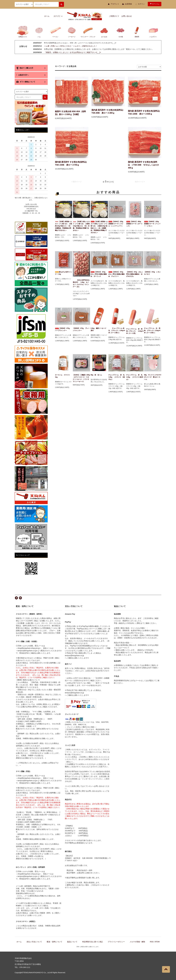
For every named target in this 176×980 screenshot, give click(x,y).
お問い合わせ (127, 16)
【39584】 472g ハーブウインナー (63, 329)
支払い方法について (34, 942)
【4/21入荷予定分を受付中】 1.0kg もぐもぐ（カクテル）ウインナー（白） (81, 283)
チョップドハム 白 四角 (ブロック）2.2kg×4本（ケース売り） (152, 330)
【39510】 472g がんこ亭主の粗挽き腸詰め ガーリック (99, 274)
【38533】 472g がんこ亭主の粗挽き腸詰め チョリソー (116, 274)
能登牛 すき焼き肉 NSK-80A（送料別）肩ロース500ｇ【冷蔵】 (70, 113)
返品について (72, 942)
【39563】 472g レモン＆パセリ (152, 273)
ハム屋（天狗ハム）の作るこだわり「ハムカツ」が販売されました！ (71, 46)
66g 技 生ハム (96, 375)
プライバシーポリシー (116, 942)
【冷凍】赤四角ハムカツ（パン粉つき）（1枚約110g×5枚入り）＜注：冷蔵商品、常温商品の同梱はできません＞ (63, 226)
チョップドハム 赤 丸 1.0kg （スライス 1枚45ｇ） (135, 377)
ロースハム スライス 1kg (63, 376)
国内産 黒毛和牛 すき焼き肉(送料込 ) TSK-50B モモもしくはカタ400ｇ (143, 165)
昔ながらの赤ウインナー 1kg (64, 273)
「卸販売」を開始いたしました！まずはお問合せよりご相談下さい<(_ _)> (73, 52)
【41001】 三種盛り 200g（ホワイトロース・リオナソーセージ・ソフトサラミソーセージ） (81, 378)
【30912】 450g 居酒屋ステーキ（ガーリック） (134, 224)
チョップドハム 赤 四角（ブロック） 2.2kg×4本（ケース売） (135, 331)
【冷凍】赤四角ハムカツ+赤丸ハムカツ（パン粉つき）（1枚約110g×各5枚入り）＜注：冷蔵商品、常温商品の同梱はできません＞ (99, 227)
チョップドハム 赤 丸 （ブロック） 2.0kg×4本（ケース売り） (117, 330)
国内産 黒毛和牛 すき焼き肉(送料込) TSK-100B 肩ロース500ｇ (144, 112)
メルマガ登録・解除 (137, 942)
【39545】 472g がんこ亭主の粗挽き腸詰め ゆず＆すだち (135, 274)
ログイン (141, 4)
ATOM (157, 942)
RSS (152, 942)
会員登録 (128, 4)
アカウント (115, 4)
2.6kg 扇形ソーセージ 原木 (99, 329)
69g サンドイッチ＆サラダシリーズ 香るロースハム (153, 377)
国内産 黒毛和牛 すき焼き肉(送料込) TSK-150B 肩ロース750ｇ (71, 163)
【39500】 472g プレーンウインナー (81, 329)
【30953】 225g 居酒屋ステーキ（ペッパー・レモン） (152, 224)
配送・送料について (55, 942)
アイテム (154, 4)
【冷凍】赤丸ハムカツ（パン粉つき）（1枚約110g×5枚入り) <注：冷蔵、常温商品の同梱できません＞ (81, 226)
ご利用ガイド (114, 16)
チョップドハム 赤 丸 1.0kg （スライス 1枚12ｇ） (117, 377)
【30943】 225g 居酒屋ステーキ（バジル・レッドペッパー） (116, 224)
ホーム (47, 16)
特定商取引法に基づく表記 (93, 942)
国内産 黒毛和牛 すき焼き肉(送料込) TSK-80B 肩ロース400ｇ (107, 111)
